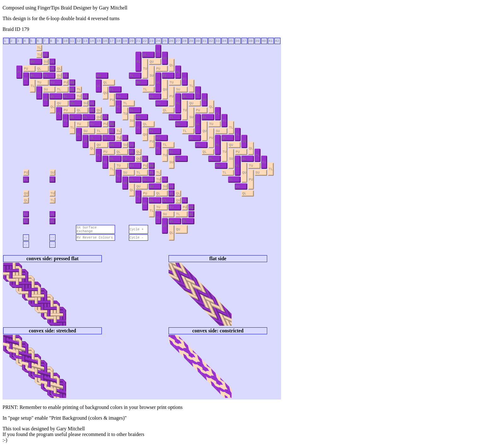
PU (26, 69)
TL (39, 48)
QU (152, 62)
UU (165, 58)
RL (138, 62)
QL (172, 65)
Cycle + (137, 229)
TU (39, 55)
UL (145, 55)
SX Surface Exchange (87, 229)
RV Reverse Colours (95, 238)
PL (19, 72)
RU (26, 79)
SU (46, 62)
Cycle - (137, 238)
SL (158, 51)
